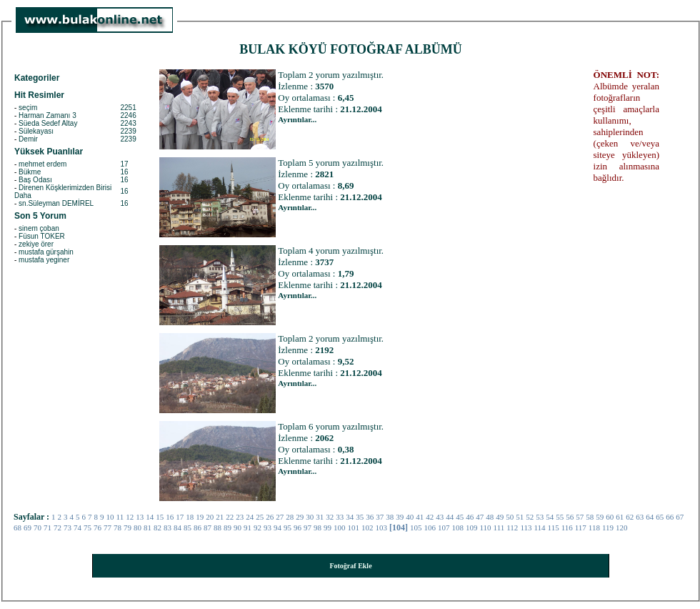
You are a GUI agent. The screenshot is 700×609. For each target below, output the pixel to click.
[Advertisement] (505, 284)
